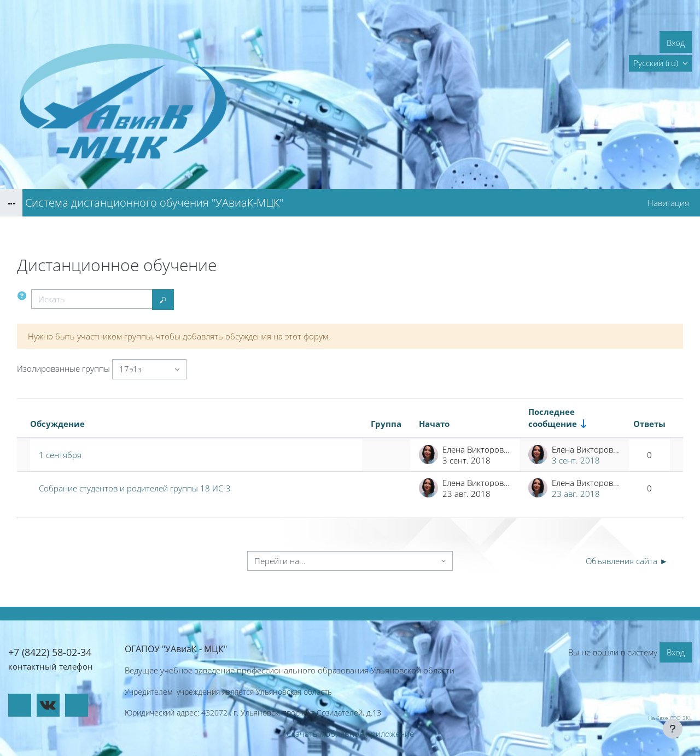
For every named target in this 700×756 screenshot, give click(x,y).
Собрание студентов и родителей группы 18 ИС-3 (135, 488)
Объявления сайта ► (627, 561)
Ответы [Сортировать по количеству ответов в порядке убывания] (649, 424)
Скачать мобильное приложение (350, 734)
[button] (660, 63)
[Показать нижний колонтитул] (673, 729)
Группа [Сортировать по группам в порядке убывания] (386, 424)
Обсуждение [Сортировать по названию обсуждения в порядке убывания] (57, 424)
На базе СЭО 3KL (670, 718)
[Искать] (92, 299)
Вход (676, 43)
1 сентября (60, 455)
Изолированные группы (63, 368)
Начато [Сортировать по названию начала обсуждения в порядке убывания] (434, 424)
